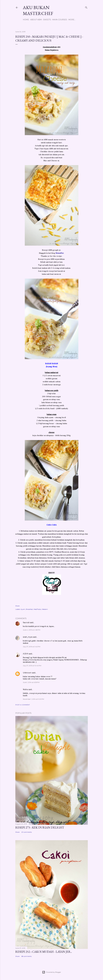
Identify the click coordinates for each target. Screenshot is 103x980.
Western (45, 609)
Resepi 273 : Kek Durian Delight (40, 827)
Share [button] (17, 606)
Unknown (27, 673)
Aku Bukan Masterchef (38, 10)
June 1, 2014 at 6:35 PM (31, 682)
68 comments (26, 956)
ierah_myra (28, 637)
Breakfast (29, 609)
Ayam (23, 609)
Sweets (47, 20)
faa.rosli (26, 623)
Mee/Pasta (37, 609)
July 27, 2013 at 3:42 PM (32, 647)
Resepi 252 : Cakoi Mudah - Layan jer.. (44, 952)
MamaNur (59, 253)
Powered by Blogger (52, 972)
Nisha (25, 689)
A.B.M (25, 654)
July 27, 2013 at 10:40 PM (32, 666)
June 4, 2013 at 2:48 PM (32, 630)
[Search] (86, 7)
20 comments (27, 832)
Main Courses (60, 20)
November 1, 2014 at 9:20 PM (33, 699)
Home (26, 20)
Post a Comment (23, 705)
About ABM (36, 20)
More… (72, 20)
